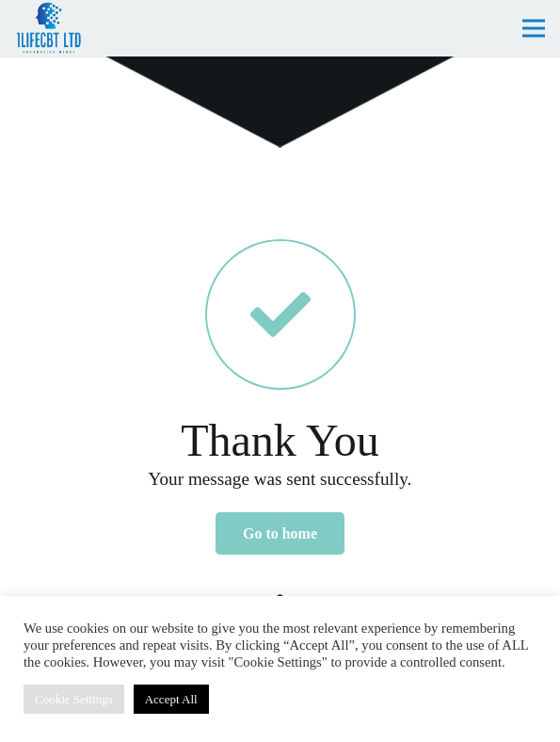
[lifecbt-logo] (49, 28)
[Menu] (534, 28)
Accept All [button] (171, 699)
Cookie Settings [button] (74, 699)
